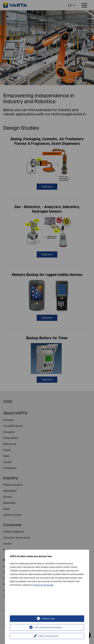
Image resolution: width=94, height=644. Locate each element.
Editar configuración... (49, 636)
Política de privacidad (43, 585)
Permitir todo (48, 619)
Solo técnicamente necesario (48, 627)
